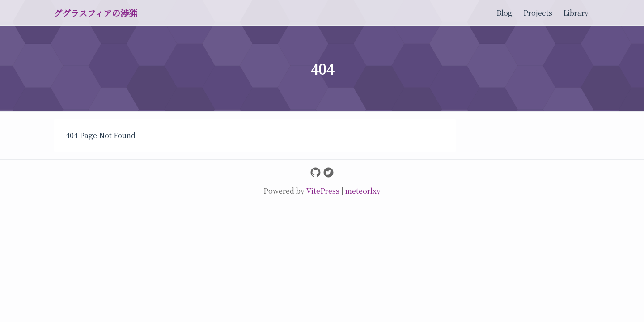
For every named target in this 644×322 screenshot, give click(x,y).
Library (576, 13)
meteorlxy (363, 191)
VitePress (324, 191)
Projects (538, 13)
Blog (504, 13)
